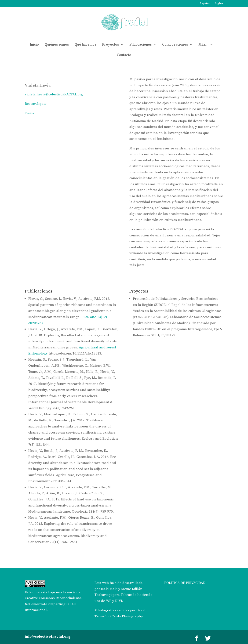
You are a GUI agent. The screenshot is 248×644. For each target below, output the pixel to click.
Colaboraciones (175, 45)
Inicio (34, 45)
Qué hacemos (85, 45)
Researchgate (36, 104)
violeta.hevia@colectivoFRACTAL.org (54, 94)
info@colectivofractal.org (48, 637)
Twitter (30, 113)
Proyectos (110, 45)
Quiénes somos (57, 45)
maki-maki (109, 589)
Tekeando (129, 595)
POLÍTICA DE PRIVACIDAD (185, 583)
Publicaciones (140, 45)
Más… (203, 45)
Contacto (124, 55)
